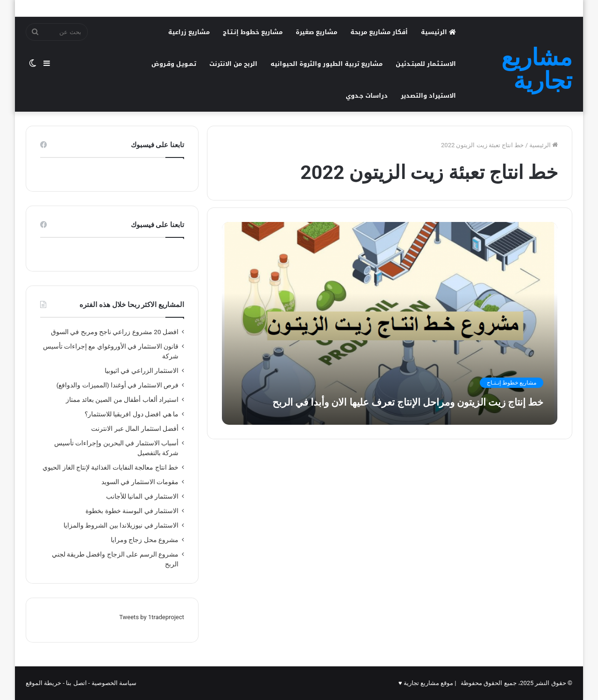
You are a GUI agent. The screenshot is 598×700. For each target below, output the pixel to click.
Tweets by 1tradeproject (152, 617)
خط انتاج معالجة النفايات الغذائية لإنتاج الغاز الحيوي (110, 467)
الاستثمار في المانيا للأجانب (142, 496)
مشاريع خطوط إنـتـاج (253, 32)
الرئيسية (438, 32)
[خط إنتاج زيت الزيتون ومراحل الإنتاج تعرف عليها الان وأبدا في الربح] (390, 323)
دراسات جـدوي (367, 96)
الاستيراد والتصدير (428, 96)
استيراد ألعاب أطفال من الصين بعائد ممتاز (122, 400)
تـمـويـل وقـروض (174, 64)
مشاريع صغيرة (317, 32)
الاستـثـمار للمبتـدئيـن (426, 64)
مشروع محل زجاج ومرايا (145, 540)
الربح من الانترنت (233, 64)
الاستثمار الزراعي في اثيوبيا (142, 371)
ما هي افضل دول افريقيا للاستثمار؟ (132, 414)
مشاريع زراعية (189, 32)
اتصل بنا (76, 683)
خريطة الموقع (43, 683)
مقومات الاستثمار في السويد (139, 482)
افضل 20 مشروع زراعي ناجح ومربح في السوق (115, 332)
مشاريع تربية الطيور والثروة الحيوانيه (327, 64)
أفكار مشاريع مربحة (379, 32)
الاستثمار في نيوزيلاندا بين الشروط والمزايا (121, 525)
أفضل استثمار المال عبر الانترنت (135, 429)
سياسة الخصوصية (114, 683)
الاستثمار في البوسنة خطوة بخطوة (132, 511)
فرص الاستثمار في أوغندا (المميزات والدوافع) (117, 385)
